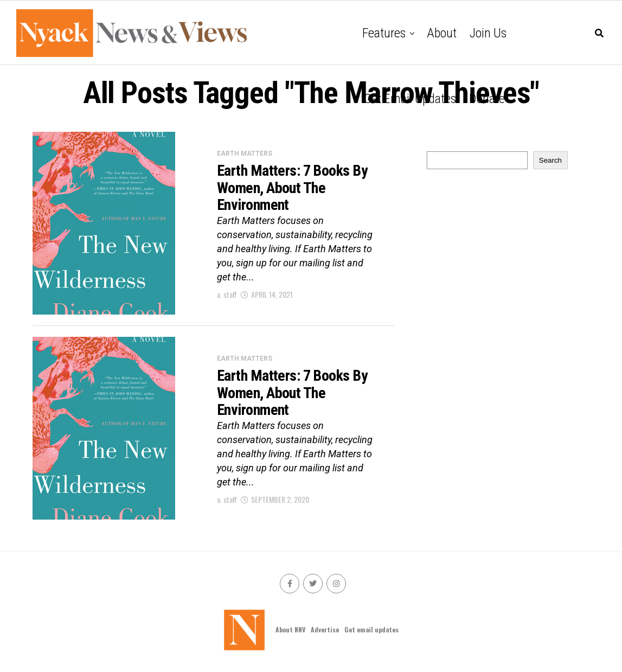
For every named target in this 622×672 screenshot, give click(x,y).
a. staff (227, 294)
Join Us (488, 33)
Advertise (325, 629)
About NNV (290, 629)
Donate (487, 99)
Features (384, 33)
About (442, 33)
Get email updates (410, 99)
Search (550, 160)
